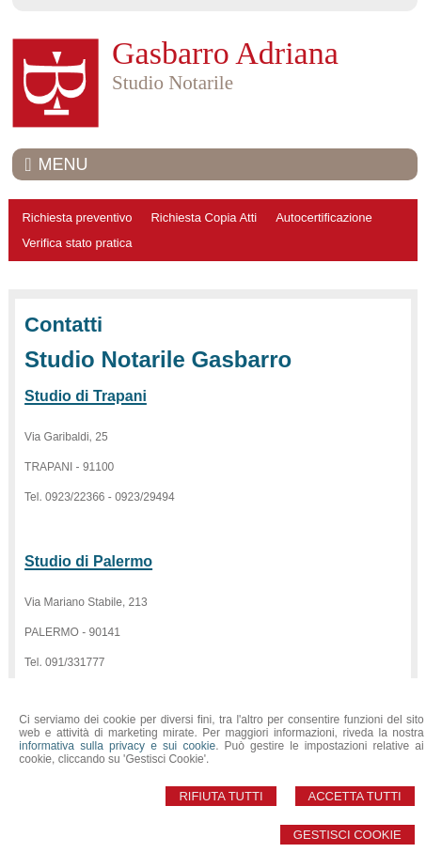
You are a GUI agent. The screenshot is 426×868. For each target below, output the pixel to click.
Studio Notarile (173, 83)
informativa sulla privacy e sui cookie (117, 746)
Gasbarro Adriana (225, 53)
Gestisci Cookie (347, 835)
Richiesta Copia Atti (204, 217)
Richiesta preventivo (77, 217)
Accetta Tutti (355, 796)
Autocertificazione (324, 217)
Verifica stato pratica (77, 243)
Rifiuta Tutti (221, 796)
